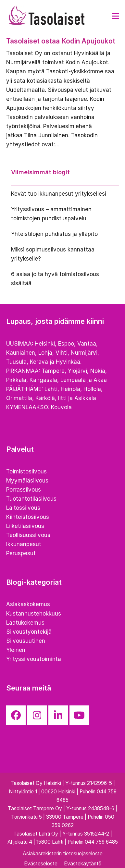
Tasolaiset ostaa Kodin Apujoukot (61, 41)
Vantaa (87, 344)
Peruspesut (21, 553)
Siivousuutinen (26, 641)
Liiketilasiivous (25, 526)
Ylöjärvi (77, 371)
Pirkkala (16, 380)
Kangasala (43, 380)
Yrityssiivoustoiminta (34, 659)
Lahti (51, 389)
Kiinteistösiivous (28, 517)
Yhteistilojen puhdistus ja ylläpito (54, 234)
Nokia (98, 371)
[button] (115, 16)
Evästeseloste (41, 864)
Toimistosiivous (26, 471)
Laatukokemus (25, 623)
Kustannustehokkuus (34, 614)
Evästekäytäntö (83, 864)
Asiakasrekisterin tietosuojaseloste (63, 854)
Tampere (53, 371)
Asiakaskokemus (28, 604)
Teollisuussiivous (28, 535)
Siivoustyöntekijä (29, 632)
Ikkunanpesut (24, 544)
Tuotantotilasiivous (31, 499)
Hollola (92, 389)
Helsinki (45, 344)
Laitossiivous (23, 508)
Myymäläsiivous (27, 481)
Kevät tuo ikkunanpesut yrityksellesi (59, 194)
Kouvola (61, 407)
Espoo (66, 344)
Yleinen (16, 650)
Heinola (70, 389)
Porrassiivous (24, 490)
